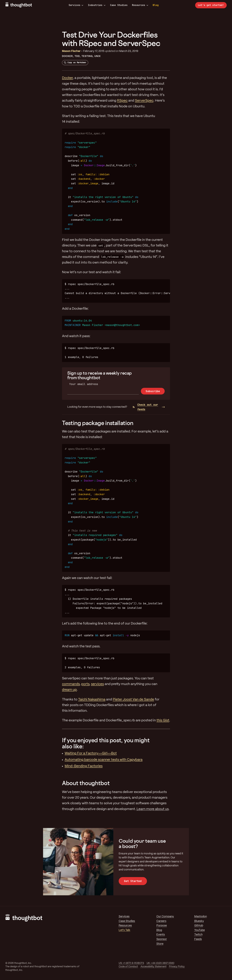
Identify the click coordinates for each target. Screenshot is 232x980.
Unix (98, 56)
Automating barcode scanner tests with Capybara (104, 760)
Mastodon (201, 917)
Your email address (84, 384)
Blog (156, 5)
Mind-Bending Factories (84, 766)
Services (76, 5)
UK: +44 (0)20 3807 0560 (160, 963)
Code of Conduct (128, 967)
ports (85, 684)
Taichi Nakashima (92, 700)
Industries (97, 5)
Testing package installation (98, 423)
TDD (77, 56)
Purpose (162, 926)
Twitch (198, 935)
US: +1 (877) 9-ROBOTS (131, 963)
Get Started (133, 881)
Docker (67, 56)
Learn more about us (153, 809)
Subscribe (153, 391)
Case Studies (119, 5)
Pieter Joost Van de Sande (133, 700)
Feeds (198, 939)
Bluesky (199, 921)
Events (161, 935)
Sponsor (162, 939)
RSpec (122, 101)
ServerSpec (144, 101)
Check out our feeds (145, 407)
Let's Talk (124, 930)
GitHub (199, 926)
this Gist (163, 720)
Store (160, 944)
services (97, 684)
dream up (69, 690)
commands (71, 684)
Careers (161, 921)
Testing (87, 56)
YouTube (200, 930)
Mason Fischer (71, 51)
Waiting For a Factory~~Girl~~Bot (91, 753)
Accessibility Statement (154, 967)
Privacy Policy (177, 967)
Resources (140, 5)
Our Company (165, 917)
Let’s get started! (211, 5)
